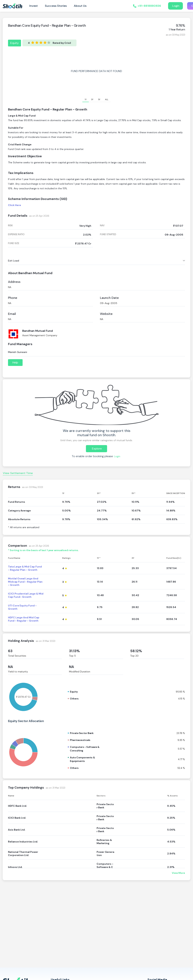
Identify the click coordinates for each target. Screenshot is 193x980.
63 (10, 651)
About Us (80, 6)
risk (10, 226)
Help (15, 362)
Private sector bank (82, 733)
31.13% (74, 651)
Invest (34, 6)
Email (12, 314)
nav (102, 226)
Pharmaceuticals (80, 740)
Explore (96, 449)
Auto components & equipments (82, 759)
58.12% (136, 651)
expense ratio (16, 234)
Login (175, 6)
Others (74, 699)
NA (10, 667)
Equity (14, 43)
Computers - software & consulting (85, 749)
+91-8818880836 (149, 6)
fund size (14, 243)
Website (106, 314)
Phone (13, 298)
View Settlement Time (18, 473)
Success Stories (56, 6)
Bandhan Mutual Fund (38, 331)
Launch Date (109, 298)
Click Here (14, 205)
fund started (108, 234)
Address (14, 282)
